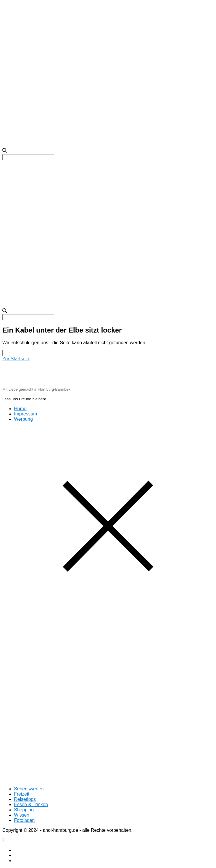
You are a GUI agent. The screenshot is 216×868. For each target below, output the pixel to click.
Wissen (22, 815)
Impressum (26, 414)
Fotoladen (24, 820)
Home (20, 409)
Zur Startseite (16, 359)
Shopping (24, 810)
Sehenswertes (29, 789)
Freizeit (22, 794)
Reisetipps (25, 799)
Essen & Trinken (31, 804)
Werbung (23, 419)
